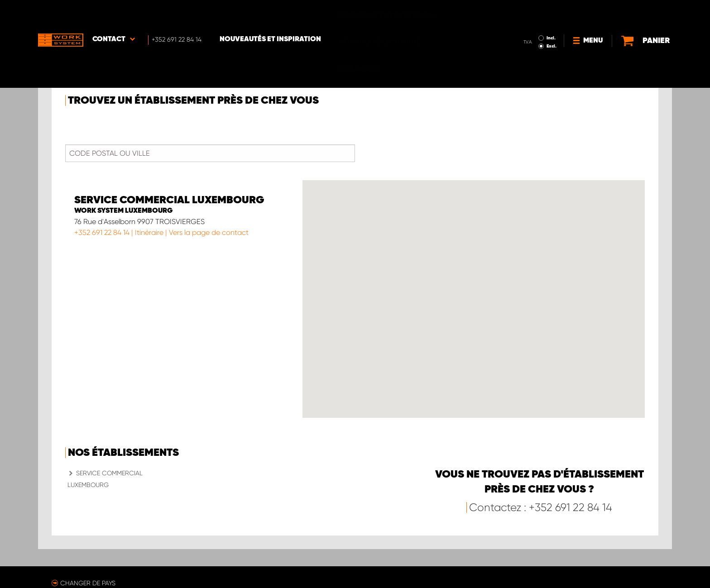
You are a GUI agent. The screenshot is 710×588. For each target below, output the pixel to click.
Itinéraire (149, 232)
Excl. (531, 21)
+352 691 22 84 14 (102, 232)
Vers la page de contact (209, 232)
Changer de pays (88, 583)
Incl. (531, 13)
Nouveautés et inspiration (270, 14)
